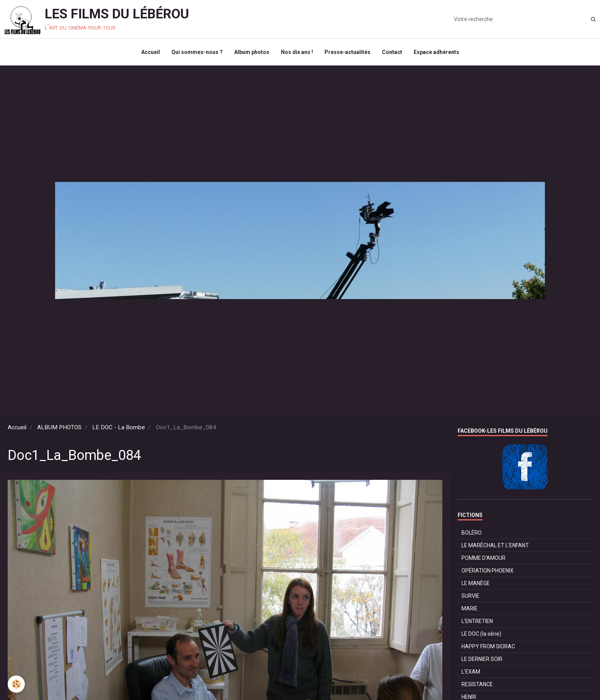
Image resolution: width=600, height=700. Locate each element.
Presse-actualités (347, 52)
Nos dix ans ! (297, 52)
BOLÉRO (472, 533)
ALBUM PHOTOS (59, 427)
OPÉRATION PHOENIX (487, 571)
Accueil (151, 52)
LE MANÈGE (476, 583)
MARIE (470, 608)
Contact (392, 52)
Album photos (252, 52)
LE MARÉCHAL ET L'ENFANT (495, 545)
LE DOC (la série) (481, 634)
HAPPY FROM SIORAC (488, 646)
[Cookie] (16, 684)
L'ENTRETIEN (477, 621)
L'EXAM (471, 672)
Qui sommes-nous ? (197, 52)
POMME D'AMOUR (483, 558)
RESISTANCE (477, 684)
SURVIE (470, 596)
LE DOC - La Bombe (119, 427)
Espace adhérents (436, 52)
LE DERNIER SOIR (482, 659)
